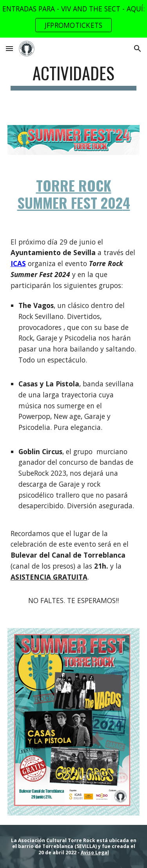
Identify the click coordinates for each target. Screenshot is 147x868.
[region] (73, 19)
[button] (9, 48)
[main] (74, 77)
